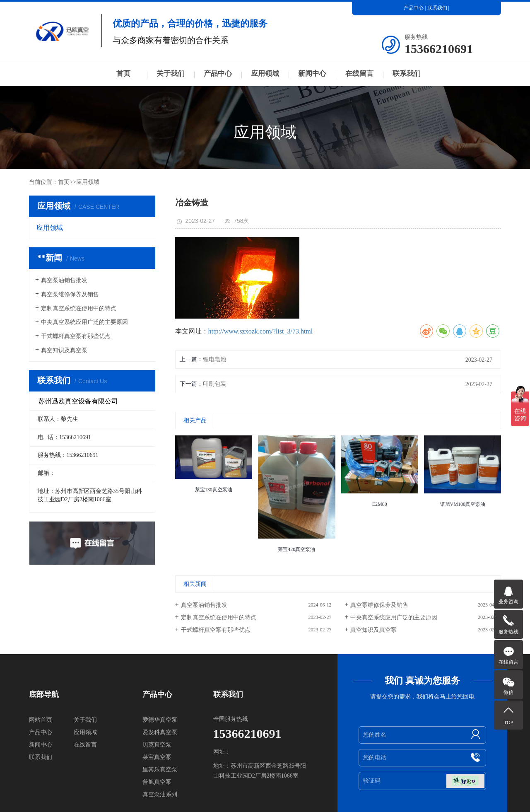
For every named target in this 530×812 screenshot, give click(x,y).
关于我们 (171, 74)
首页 (123, 74)
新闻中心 (312, 74)
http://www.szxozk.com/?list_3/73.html (261, 331)
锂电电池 (214, 359)
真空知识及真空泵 (64, 350)
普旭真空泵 (157, 782)
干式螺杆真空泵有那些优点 (76, 336)
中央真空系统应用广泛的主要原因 (84, 322)
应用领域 (265, 74)
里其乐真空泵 (160, 770)
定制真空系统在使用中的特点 (79, 308)
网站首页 (41, 720)
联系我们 (437, 8)
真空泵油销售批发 (64, 280)
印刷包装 (214, 384)
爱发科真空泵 (160, 732)
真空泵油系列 (160, 794)
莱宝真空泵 (157, 757)
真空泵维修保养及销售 (70, 294)
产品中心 (414, 8)
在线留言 (359, 74)
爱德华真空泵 (160, 720)
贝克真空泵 (157, 745)
